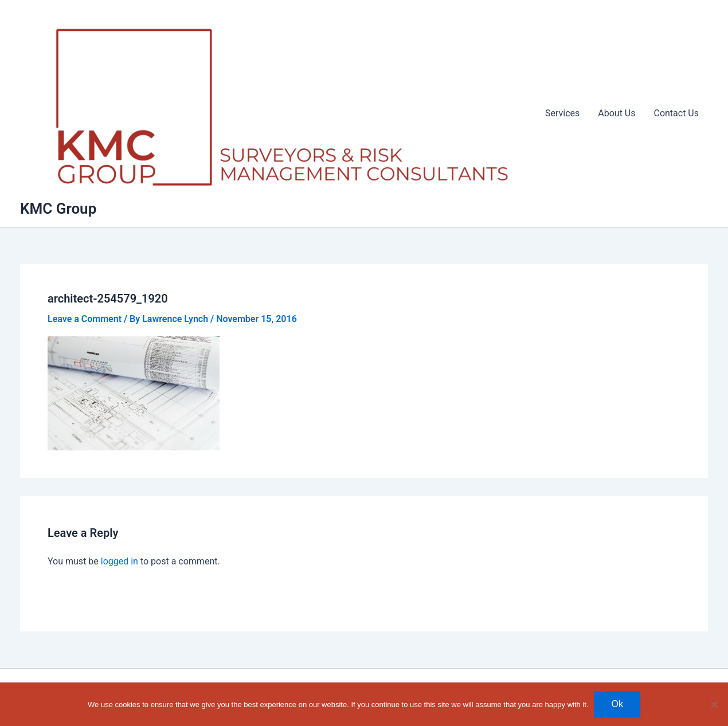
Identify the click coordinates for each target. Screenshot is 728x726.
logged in (120, 561)
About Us (617, 113)
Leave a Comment (85, 319)
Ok (617, 704)
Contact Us (676, 113)
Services (562, 113)
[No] (714, 704)
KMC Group (58, 209)
